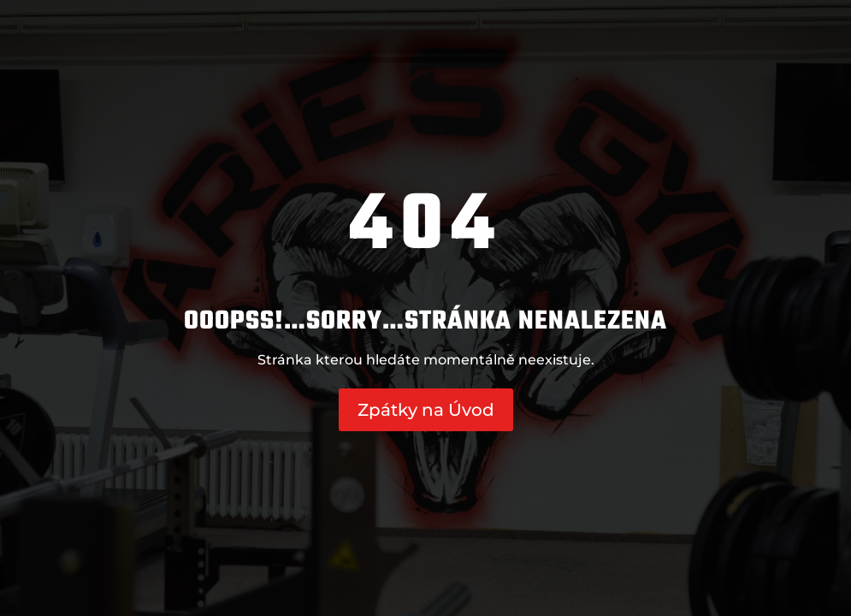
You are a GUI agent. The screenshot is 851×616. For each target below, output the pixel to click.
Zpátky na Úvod (426, 410)
